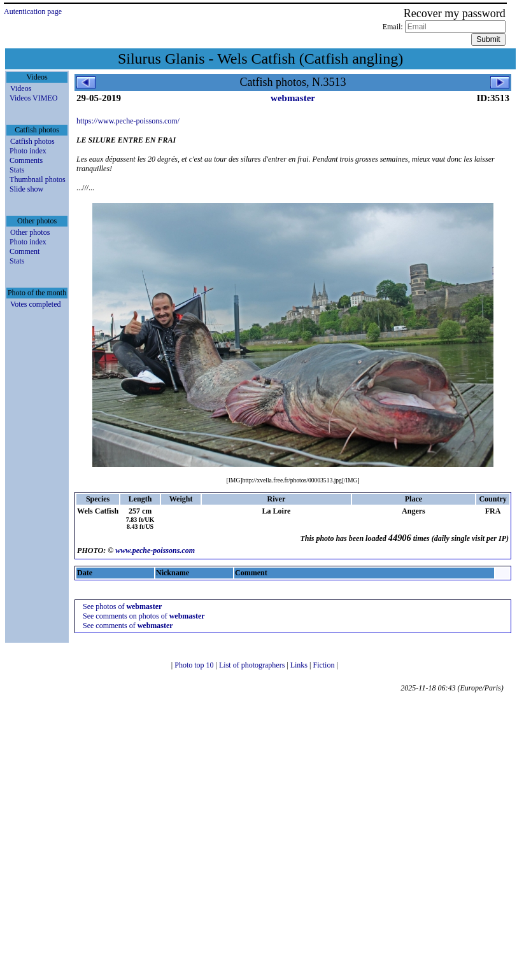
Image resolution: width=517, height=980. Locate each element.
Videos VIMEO (33, 98)
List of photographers (253, 665)
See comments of (128, 626)
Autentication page (33, 11)
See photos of (122, 606)
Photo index (28, 151)
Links (300, 665)
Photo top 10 (195, 665)
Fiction (324, 665)
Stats (17, 170)
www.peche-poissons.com (155, 550)
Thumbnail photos (38, 179)
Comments (26, 160)
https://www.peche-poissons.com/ (128, 121)
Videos (21, 88)
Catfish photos (32, 141)
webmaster (293, 98)
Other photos (30, 232)
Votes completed (35, 304)
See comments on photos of (144, 616)
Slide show (26, 189)
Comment (25, 251)
